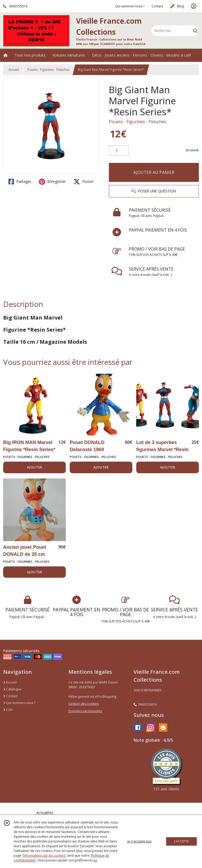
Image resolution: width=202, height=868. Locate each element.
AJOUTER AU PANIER (154, 172)
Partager (20, 182)
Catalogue (12, 689)
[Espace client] (194, 6)
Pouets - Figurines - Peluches (48, 70)
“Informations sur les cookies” (44, 855)
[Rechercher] (195, 31)
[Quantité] (119, 151)
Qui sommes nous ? (19, 703)
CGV (8, 710)
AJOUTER (34, 467)
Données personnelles (85, 711)
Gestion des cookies (84, 704)
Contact (157, 6)
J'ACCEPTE (181, 841)
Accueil (14, 70)
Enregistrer (52, 182)
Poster (84, 182)
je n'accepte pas (139, 841)
